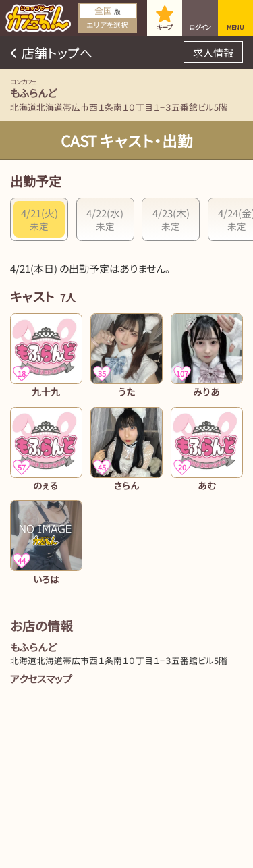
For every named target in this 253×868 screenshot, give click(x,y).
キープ (165, 27)
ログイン (200, 27)
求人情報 (213, 52)
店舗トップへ (57, 52)
